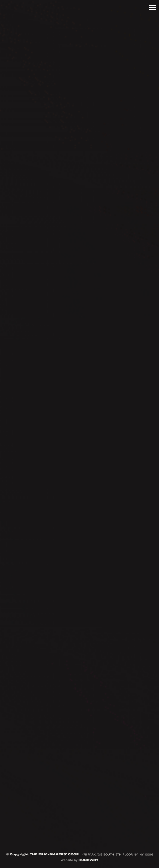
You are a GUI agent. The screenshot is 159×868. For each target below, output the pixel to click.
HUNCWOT (88, 860)
